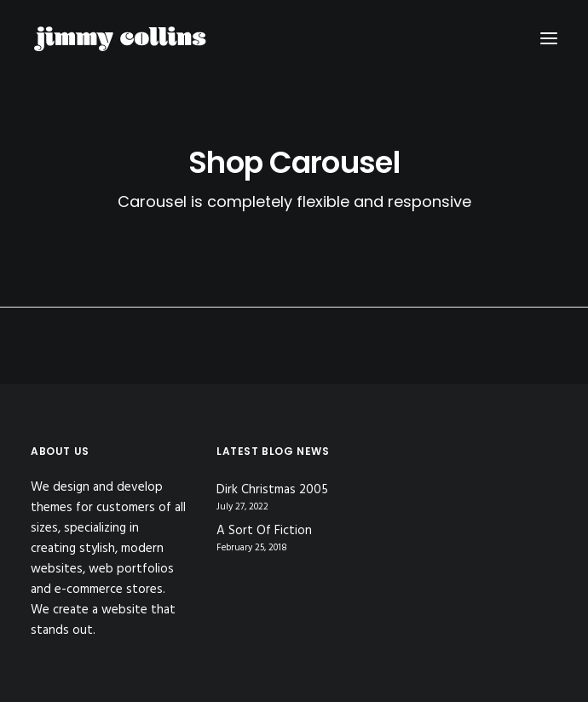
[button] (549, 38)
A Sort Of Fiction (264, 531)
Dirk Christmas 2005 (272, 490)
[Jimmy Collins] (120, 38)
